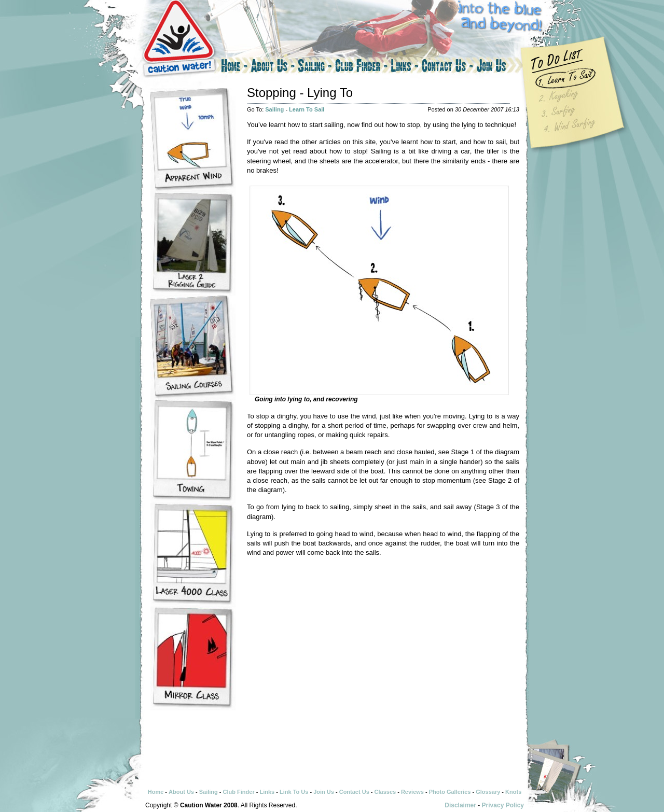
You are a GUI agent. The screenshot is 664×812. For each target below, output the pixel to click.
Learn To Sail (307, 109)
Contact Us (447, 67)
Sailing (315, 67)
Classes (385, 792)
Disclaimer (460, 805)
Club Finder (361, 67)
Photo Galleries (450, 792)
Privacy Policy (503, 805)
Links (405, 67)
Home (233, 67)
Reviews (412, 792)
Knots (513, 792)
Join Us (501, 67)
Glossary (488, 792)
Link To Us (294, 792)
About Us (273, 67)
